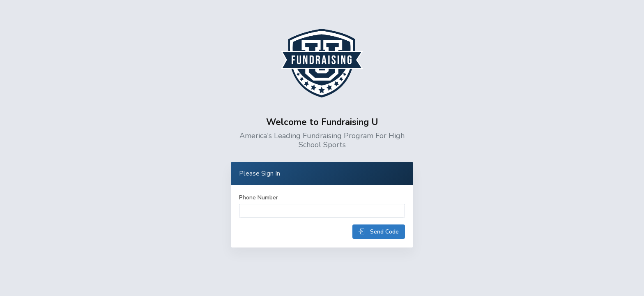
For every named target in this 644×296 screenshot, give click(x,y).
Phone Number (259, 198)
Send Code (379, 232)
